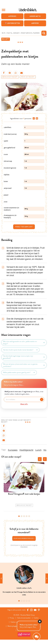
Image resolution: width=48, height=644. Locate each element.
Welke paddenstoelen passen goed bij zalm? (19, 372)
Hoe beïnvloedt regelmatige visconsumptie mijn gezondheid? (24, 357)
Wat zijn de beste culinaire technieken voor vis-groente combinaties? (24, 365)
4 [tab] (27, 516)
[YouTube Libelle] (35, 610)
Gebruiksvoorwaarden (24, 618)
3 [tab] (24, 516)
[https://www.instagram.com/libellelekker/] (31, 610)
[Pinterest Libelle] (39, 610)
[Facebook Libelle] (28, 610)
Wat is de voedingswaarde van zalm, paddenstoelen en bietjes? (24, 343)
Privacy (12, 618)
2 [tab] (22, 516)
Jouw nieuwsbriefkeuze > (24, 538)
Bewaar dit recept (10, 77)
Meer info (24, 404)
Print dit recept (28, 77)
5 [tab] (29, 516)
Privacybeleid (24, 547)
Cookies (36, 618)
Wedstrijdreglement (14, 626)
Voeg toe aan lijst (24, 227)
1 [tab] (19, 516)
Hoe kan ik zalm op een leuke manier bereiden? (20, 350)
